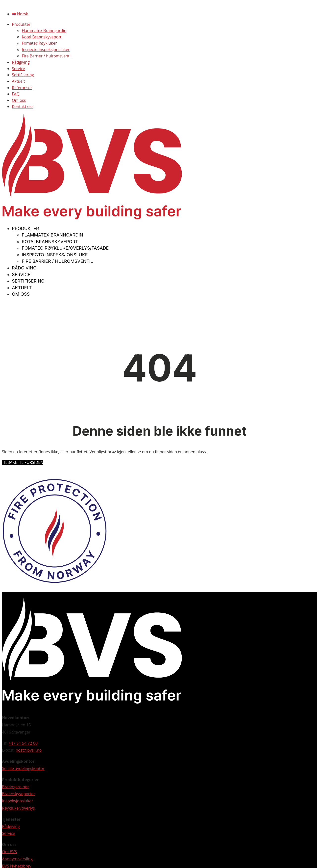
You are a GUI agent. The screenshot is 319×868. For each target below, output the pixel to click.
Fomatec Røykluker (39, 43)
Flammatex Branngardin (44, 30)
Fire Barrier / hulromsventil (47, 56)
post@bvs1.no (29, 750)
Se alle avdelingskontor (23, 768)
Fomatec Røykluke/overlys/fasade (65, 248)
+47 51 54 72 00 (23, 743)
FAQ (16, 94)
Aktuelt (18, 81)
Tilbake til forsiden (23, 462)
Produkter (21, 24)
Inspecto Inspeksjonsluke (55, 255)
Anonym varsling (17, 859)
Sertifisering (23, 75)
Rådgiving (21, 62)
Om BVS (9, 852)
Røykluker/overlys (18, 808)
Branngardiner (15, 787)
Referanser (22, 88)
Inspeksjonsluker (18, 801)
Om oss (19, 100)
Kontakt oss (23, 106)
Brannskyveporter (19, 794)
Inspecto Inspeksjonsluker (46, 50)
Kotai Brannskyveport (42, 37)
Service (18, 69)
